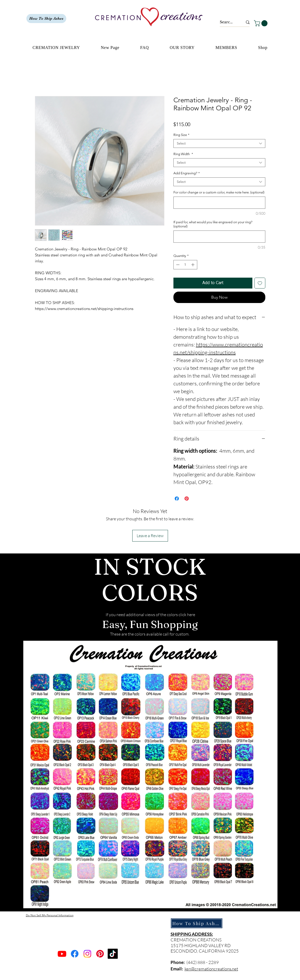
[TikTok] (113, 954)
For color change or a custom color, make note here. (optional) (219, 192)
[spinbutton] (185, 265)
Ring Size (181, 135)
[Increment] (193, 265)
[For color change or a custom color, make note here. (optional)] (219, 203)
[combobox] (219, 143)
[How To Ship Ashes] (46, 19)
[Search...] (227, 22)
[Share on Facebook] (177, 499)
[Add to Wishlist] (260, 283)
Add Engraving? (187, 173)
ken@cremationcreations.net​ (211, 969)
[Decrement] (177, 265)
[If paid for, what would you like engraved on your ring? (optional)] (219, 237)
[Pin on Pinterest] (187, 499)
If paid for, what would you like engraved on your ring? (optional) (213, 224)
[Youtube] (62, 954)
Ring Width (183, 154)
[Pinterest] (100, 954)
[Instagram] (87, 954)
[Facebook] (75, 954)
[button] (261, 23)
